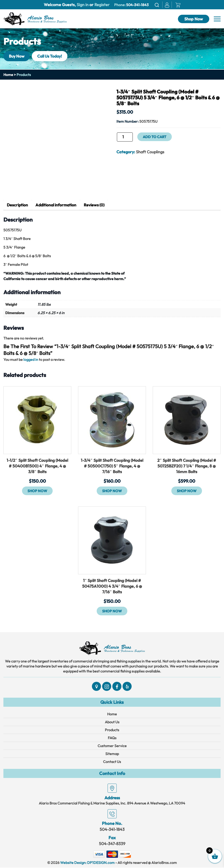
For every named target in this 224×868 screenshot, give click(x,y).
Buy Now (17, 56)
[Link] (35, 18)
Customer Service (112, 746)
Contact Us (112, 762)
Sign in (83, 5)
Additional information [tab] (57, 205)
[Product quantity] (125, 137)
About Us (112, 722)
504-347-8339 (112, 844)
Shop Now (194, 19)
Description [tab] (17, 205)
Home (8, 75)
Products (112, 730)
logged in (31, 360)
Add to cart (155, 137)
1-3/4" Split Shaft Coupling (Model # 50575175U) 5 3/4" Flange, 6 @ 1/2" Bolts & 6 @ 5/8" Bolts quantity (116, 138)
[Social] (96, 687)
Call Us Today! (52, 56)
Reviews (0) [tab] (96, 205)
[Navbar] (217, 19)
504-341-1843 (137, 5)
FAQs (112, 738)
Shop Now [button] (37, 491)
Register (102, 5)
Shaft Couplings (150, 152)
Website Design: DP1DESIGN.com (87, 863)
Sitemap (112, 754)
